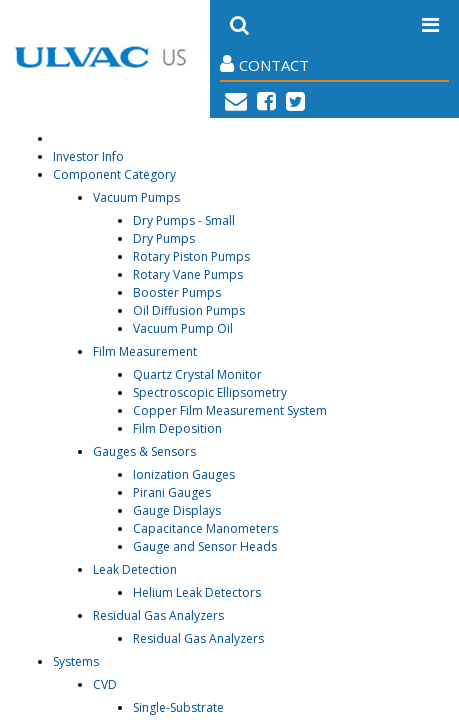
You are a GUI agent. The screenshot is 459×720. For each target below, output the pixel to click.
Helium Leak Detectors (197, 592)
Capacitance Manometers (205, 528)
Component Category (114, 174)
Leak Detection (135, 569)
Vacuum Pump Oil (183, 328)
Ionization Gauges (184, 474)
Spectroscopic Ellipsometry (210, 392)
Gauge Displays (177, 510)
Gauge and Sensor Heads (205, 546)
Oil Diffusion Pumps (189, 310)
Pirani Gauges (172, 492)
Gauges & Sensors (144, 451)
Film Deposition (177, 428)
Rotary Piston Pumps (191, 256)
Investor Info (88, 156)
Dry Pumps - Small (184, 220)
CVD (105, 684)
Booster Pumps (177, 292)
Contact (264, 64)
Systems (76, 661)
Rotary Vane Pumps (188, 274)
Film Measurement (145, 351)
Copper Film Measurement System (230, 410)
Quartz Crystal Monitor (197, 374)
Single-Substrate (178, 707)
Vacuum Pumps (136, 197)
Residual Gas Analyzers (158, 615)
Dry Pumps (164, 238)
